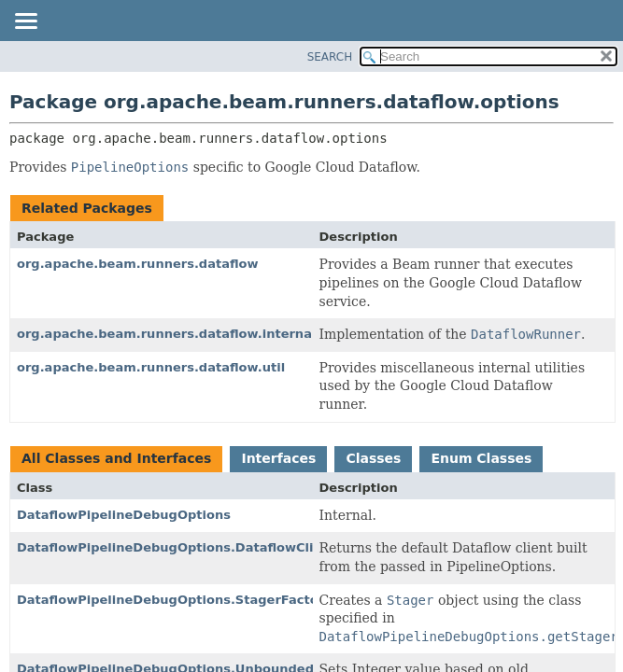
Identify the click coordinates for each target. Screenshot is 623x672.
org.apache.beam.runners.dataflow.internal (166, 334)
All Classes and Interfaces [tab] (116, 458)
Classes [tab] (373, 458)
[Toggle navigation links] (25, 22)
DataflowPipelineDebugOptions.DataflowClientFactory (202, 547)
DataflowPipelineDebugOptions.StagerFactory (175, 600)
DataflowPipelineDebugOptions (124, 515)
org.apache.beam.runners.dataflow (138, 264)
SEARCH (330, 57)
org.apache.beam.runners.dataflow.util (151, 367)
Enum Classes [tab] (481, 458)
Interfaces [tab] (278, 458)
